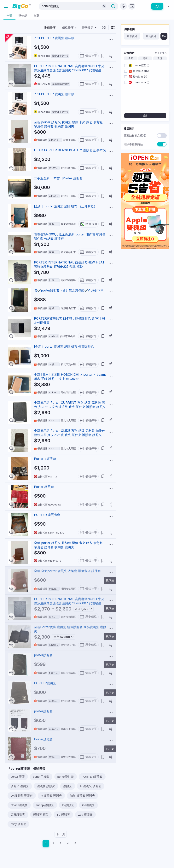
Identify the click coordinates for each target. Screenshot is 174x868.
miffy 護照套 (18, 824)
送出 (145, 116)
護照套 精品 (41, 815)
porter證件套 (66, 777)
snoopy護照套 (45, 805)
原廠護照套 (18, 815)
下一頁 (61, 834)
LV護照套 (68, 805)
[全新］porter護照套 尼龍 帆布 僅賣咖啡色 (64, 346)
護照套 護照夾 (46, 786)
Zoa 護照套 (85, 815)
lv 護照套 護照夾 (51, 796)
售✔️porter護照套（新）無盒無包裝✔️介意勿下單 (69, 290)
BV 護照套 (63, 815)
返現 (160, 58)
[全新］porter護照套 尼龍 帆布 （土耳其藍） (65, 206)
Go (164, 36)
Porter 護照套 (44, 487)
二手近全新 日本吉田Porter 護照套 (58, 178)
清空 (145, 58)
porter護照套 (43, 655)
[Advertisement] (145, 277)
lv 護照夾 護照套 (91, 786)
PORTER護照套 (45, 683)
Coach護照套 (19, 805)
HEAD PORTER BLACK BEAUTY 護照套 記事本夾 (70, 150)
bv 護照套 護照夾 (22, 796)
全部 (131, 58)
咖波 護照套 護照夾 (82, 796)
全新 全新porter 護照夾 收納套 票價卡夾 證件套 (67, 571)
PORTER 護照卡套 (47, 515)
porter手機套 (41, 777)
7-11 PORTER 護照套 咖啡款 (54, 38)
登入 (157, 6)
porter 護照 (18, 777)
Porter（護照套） (46, 459)
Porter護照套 (43, 739)
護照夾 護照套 (20, 786)
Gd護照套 (88, 805)
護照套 (68, 786)
